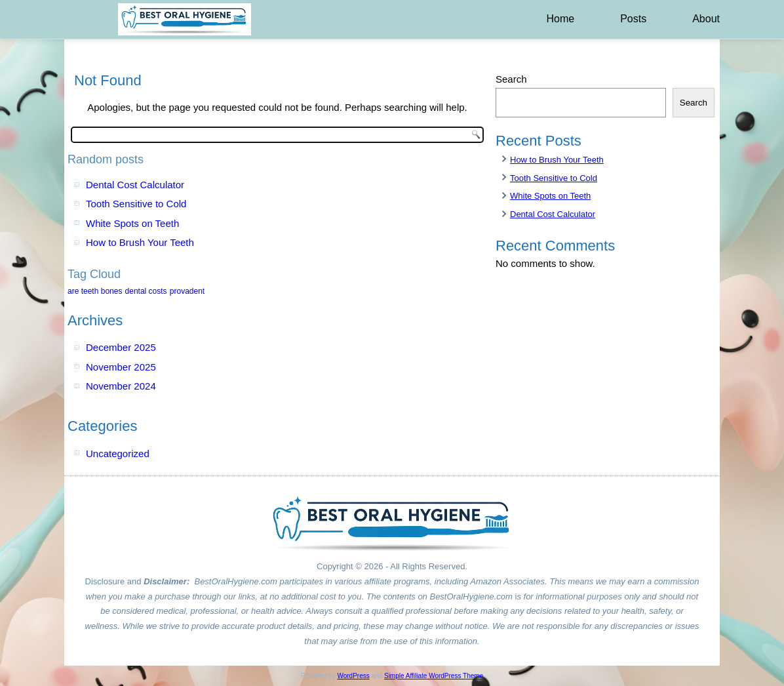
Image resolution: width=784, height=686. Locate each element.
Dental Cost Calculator (135, 185)
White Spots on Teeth (132, 223)
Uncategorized (118, 454)
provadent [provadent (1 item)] (187, 291)
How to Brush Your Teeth (140, 242)
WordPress (353, 676)
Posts (633, 19)
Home (560, 19)
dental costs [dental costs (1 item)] (146, 291)
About (706, 19)
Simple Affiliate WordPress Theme (434, 676)
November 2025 (121, 367)
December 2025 (121, 347)
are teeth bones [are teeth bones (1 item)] (95, 291)
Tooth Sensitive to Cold (136, 204)
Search (511, 79)
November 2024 (121, 386)
